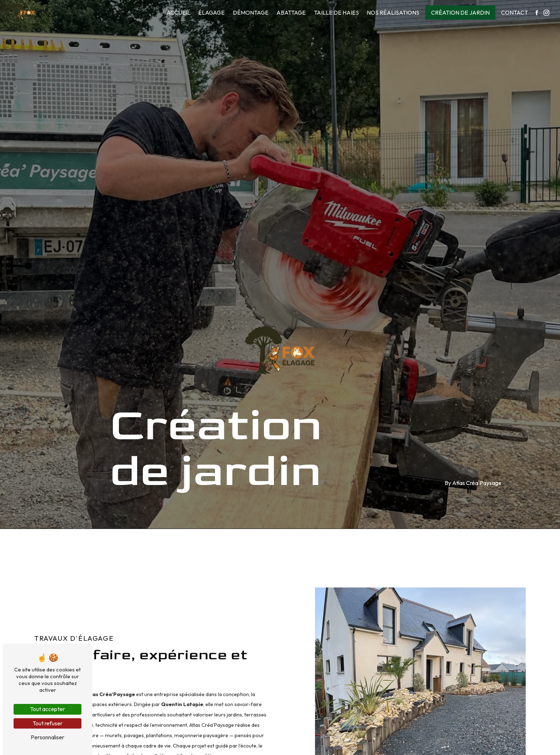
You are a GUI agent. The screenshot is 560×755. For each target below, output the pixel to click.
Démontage (251, 12)
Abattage (291, 12)
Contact (514, 12)
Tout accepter (47, 709)
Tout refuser (47, 723)
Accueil (178, 12)
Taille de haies (336, 12)
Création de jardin (460, 12)
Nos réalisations (393, 12)
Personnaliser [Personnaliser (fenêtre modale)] (47, 737)
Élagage (211, 12)
